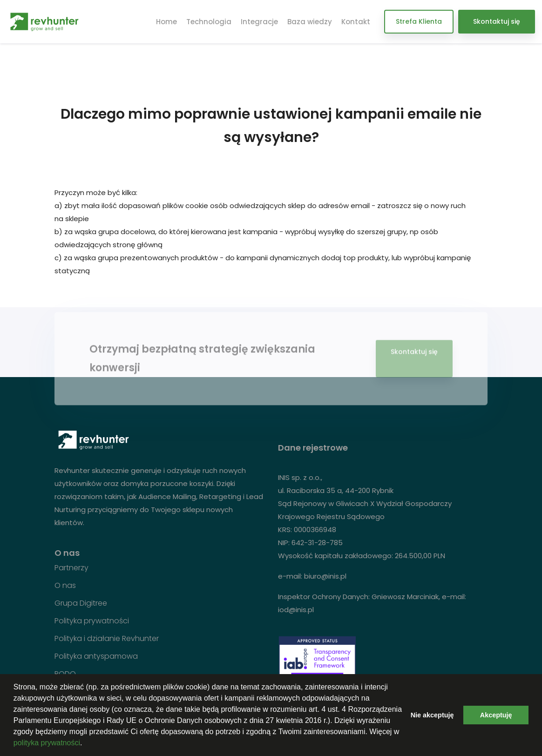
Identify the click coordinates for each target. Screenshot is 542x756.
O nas (65, 586)
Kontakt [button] (356, 22)
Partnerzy (71, 568)
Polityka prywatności (92, 621)
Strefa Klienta (419, 21)
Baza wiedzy (310, 22)
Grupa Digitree (81, 603)
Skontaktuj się (497, 21)
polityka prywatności (47, 743)
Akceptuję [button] (496, 715)
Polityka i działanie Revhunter (107, 639)
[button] (86, 744)
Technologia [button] (209, 22)
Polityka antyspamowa (96, 656)
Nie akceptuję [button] (432, 715)
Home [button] (166, 22)
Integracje (259, 22)
